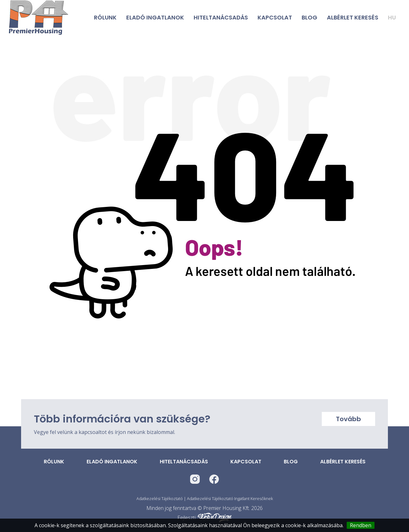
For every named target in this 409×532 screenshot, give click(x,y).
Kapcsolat (275, 17)
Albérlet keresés (353, 17)
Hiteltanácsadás (221, 17)
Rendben (361, 525)
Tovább (348, 419)
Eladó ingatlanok (155, 17)
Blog (309, 17)
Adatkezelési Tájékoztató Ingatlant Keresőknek (230, 498)
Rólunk (105, 17)
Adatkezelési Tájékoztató (160, 498)
